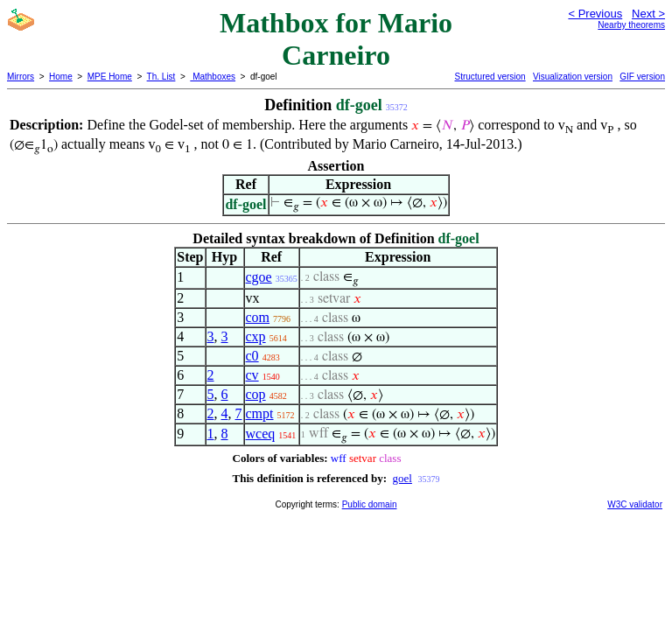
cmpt (260, 413)
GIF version (642, 77)
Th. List (161, 77)
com (258, 317)
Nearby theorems (631, 25)
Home (61, 77)
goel (402, 478)
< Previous (595, 14)
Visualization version (573, 77)
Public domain (370, 504)
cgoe (259, 277)
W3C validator (635, 504)
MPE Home (110, 77)
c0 (252, 356)
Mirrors (21, 77)
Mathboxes (213, 77)
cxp (256, 336)
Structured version (490, 77)
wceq (261, 434)
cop (256, 394)
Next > (648, 14)
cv (252, 375)
